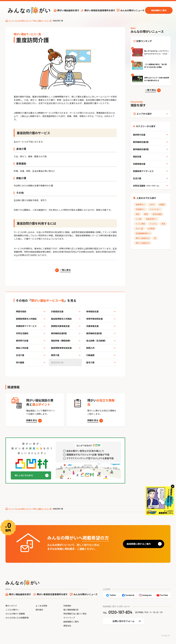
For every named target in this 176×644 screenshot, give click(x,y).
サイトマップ (69, 618)
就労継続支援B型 (59, 333)
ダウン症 (139, 229)
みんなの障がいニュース (132, 10)
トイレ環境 (140, 224)
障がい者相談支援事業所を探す (100, 10)
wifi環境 (151, 229)
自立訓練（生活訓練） (97, 341)
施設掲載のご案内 (159, 10)
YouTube (164, 595)
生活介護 (20, 355)
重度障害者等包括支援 (61, 348)
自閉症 (162, 204)
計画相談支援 (57, 311)
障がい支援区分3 (143, 243)
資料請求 (39, 610)
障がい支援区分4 (143, 238)
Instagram (147, 595)
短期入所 (90, 348)
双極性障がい (151, 219)
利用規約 (67, 606)
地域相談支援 (92, 311)
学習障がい (140, 209)
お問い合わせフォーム (123, 621)
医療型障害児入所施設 (26, 319)
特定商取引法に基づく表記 (75, 614)
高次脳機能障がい (143, 233)
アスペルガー (155, 209)
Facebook (130, 595)
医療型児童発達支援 (60, 326)
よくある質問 (41, 606)
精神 (146, 214)
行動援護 (90, 355)
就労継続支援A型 (94, 333)
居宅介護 (90, 362)
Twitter (113, 595)
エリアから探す (144, 114)
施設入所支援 (22, 348)
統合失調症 (157, 214)
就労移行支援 (22, 341)
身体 (163, 224)
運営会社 (67, 626)
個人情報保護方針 (71, 610)
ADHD (152, 204)
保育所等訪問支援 (94, 319)
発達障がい (140, 204)
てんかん (153, 224)
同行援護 (20, 362)
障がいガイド (11, 606)
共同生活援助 (22, 333)
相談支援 (137, 156)
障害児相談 (21, 311)
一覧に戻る (65, 270)
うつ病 (139, 219)
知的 (138, 214)
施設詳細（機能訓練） (61, 341)
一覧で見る (151, 90)
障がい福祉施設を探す (68, 10)
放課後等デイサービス (26, 326)
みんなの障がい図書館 (15, 614)
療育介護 (55, 355)
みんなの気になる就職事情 (17, 618)
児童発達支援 (92, 326)
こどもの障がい (12, 610)
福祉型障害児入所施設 (61, 319)
